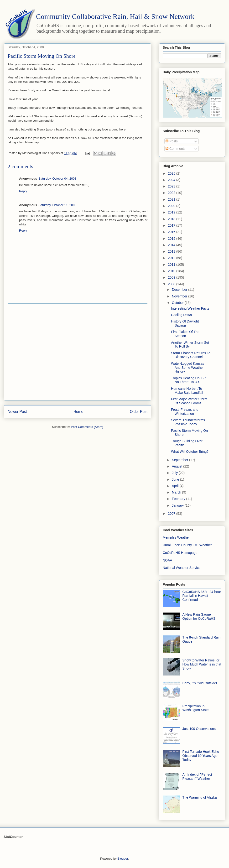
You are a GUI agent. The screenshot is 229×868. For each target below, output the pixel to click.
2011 (172, 265)
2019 (172, 212)
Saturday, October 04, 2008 (57, 179)
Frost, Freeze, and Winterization (185, 412)
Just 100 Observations (199, 729)
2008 (172, 284)
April (176, 486)
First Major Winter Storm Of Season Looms (189, 401)
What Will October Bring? (190, 452)
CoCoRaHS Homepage (180, 553)
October (178, 303)
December (180, 290)
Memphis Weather (176, 537)
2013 (172, 251)
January (178, 505)
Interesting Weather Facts (190, 308)
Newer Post (17, 412)
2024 (172, 180)
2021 (172, 199)
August (177, 466)
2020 (172, 206)
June (176, 479)
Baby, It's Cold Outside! (200, 683)
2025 (172, 173)
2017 (172, 225)
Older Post (139, 412)
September (180, 460)
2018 (172, 219)
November (180, 296)
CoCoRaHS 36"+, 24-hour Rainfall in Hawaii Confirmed (202, 596)
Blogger (123, 859)
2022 (172, 193)
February (179, 499)
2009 (172, 277)
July (175, 473)
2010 (172, 271)
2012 (172, 258)
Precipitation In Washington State (196, 708)
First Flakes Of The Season (185, 334)
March (177, 492)
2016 (172, 232)
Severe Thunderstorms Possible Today (188, 422)
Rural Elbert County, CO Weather (187, 545)
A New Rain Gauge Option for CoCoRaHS (199, 616)
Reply (23, 191)
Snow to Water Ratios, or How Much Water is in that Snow (202, 664)
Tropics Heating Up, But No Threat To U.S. (189, 380)
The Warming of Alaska (200, 797)
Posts (172, 141)
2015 (172, 239)
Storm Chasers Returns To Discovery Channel (191, 355)
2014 (172, 245)
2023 (172, 186)
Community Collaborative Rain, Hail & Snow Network (115, 16)
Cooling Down (181, 315)
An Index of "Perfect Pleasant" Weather (197, 777)
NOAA (167, 560)
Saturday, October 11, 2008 (57, 205)
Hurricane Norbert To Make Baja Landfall (187, 391)
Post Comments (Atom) (87, 427)
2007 (172, 514)
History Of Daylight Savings (185, 323)
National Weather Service (182, 568)
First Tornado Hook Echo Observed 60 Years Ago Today (201, 756)
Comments (176, 149)
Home (78, 412)
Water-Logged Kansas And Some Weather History (188, 368)
